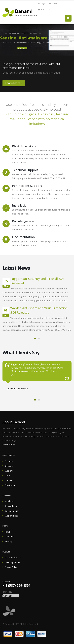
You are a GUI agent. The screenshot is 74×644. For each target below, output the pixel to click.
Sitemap (9, 541)
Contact (8, 480)
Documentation (12, 511)
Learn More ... (14, 83)
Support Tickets (12, 516)
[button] (35, 338)
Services (9, 466)
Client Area (10, 485)
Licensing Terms (12, 562)
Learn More (22, 48)
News (53, 3)
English (42, 3)
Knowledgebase (12, 506)
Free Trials (44, 9)
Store (7, 476)
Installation (10, 501)
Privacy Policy (11, 567)
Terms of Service (13, 557)
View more (7, 444)
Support (9, 471)
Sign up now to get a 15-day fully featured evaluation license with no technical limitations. (37, 119)
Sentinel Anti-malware (24, 38)
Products (9, 461)
